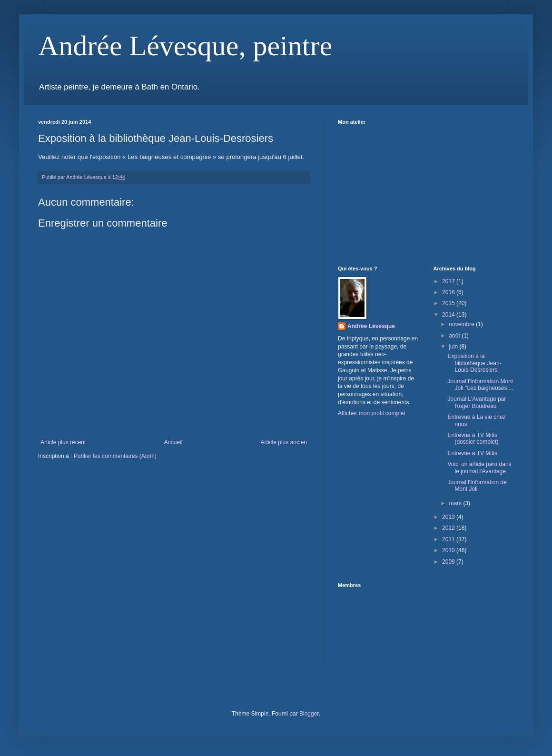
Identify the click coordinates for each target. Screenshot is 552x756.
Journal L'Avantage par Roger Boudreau (477, 402)
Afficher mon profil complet (372, 413)
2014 (449, 315)
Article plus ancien (284, 442)
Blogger (309, 714)
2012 (449, 528)
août (455, 336)
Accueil (173, 442)
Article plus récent (63, 442)
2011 (449, 539)
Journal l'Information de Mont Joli (477, 486)
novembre (462, 324)
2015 (449, 303)
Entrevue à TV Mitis (472, 453)
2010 (449, 550)
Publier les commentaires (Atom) (115, 456)
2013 (449, 517)
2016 (449, 292)
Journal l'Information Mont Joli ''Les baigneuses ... (480, 385)
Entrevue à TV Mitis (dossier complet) (473, 438)
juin (454, 347)
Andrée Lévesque (371, 326)
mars (456, 503)
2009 (449, 562)
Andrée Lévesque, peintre (185, 46)
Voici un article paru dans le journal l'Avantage (479, 468)
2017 (449, 281)
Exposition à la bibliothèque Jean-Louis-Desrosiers (474, 363)
